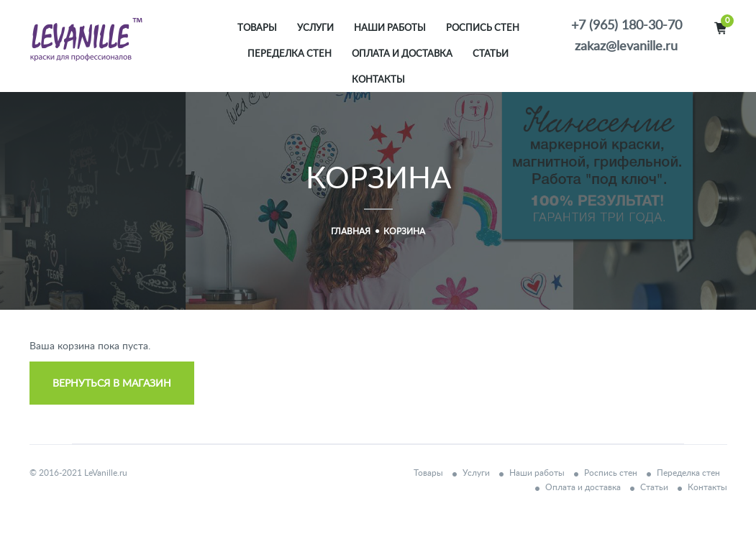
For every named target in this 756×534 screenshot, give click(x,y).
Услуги (315, 28)
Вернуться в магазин (112, 384)
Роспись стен (483, 28)
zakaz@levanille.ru (626, 47)
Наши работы (390, 28)
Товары (257, 28)
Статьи (491, 54)
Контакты (378, 80)
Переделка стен (290, 54)
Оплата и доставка (402, 54)
